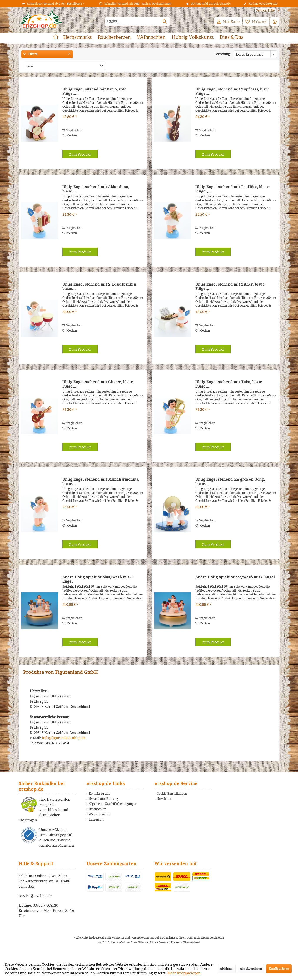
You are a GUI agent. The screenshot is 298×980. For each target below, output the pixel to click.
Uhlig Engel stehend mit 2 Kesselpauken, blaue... (100, 286)
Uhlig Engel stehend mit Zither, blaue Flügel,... (230, 286)
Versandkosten (140, 938)
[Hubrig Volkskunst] (193, 37)
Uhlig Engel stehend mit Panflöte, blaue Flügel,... (232, 189)
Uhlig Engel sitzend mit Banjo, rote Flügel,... (94, 91)
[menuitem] (266, 10)
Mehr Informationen (184, 973)
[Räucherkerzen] (114, 37)
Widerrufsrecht (100, 814)
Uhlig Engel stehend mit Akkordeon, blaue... (96, 189)
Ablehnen (227, 969)
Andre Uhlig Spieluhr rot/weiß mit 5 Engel (235, 577)
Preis (30, 66)
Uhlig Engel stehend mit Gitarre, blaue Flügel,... (98, 384)
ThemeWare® (192, 942)
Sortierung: (223, 54)
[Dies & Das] (232, 37)
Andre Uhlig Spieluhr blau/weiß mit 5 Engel (97, 579)
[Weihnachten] (151, 37)
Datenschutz (97, 809)
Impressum (97, 819)
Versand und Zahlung (103, 799)
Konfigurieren (279, 969)
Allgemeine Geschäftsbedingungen (113, 804)
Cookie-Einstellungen (172, 793)
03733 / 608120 (45, 905)
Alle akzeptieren (251, 969)
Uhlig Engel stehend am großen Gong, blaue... (230, 482)
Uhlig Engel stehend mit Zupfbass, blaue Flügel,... (233, 91)
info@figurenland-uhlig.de (64, 738)
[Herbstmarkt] (77, 37)
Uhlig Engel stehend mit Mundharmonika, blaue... (101, 482)
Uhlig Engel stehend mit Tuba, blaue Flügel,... (229, 384)
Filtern (31, 54)
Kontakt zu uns (99, 793)
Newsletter (164, 799)
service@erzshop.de (35, 896)
